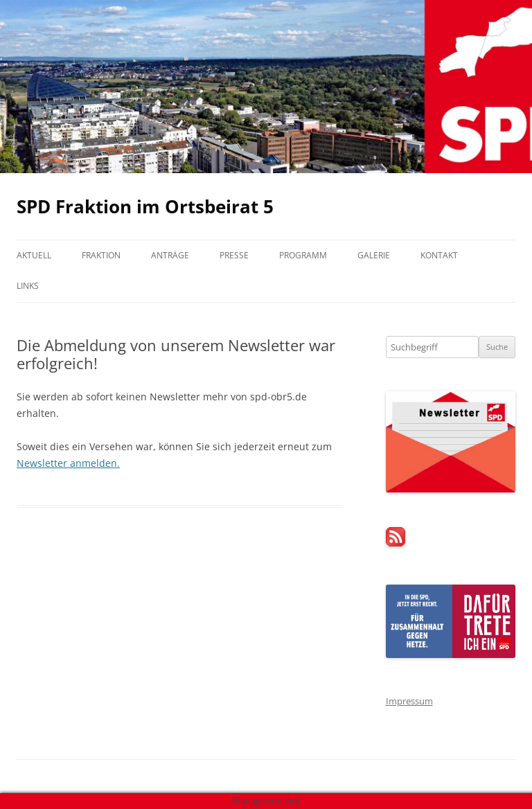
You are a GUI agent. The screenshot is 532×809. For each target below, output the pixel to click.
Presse (234, 255)
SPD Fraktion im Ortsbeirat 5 (145, 206)
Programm (303, 255)
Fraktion (101, 255)
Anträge (170, 255)
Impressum (409, 701)
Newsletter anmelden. (68, 463)
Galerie (374, 255)
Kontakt (439, 255)
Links (28, 286)
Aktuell (34, 255)
